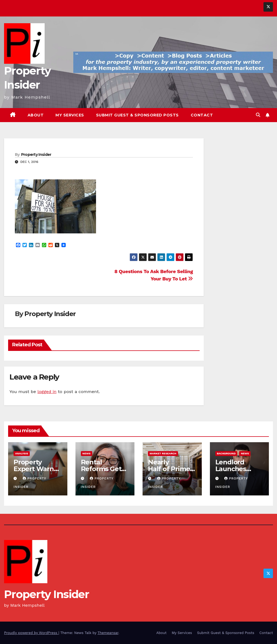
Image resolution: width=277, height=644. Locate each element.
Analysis (22, 453)
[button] (258, 115)
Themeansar (108, 633)
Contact (202, 115)
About (36, 115)
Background (226, 453)
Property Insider (36, 155)
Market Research (163, 453)
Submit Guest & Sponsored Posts (137, 115)
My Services (70, 115)
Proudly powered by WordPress (31, 633)
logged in (47, 392)
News (87, 453)
